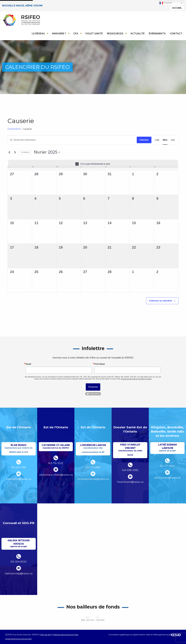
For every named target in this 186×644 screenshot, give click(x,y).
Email (28, 364)
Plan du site (46, 635)
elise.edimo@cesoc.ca (19, 479)
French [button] (166, 3)
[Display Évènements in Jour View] (173, 140)
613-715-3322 (56, 463)
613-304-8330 (19, 562)
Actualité (138, 34)
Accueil (177, 8)
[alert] (93, 164)
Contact (176, 34)
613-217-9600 (167, 466)
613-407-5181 (19, 467)
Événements (157, 34)
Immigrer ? (59, 34)
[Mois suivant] (15, 152)
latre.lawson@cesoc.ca (167, 478)
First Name (100, 364)
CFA (76, 34)
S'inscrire (93, 387)
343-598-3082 (130, 470)
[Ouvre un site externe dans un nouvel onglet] (93, 619)
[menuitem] (39, 33)
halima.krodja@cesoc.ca (19, 573)
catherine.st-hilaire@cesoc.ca (56, 475)
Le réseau (38, 34)
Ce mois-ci (25, 152)
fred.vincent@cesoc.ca (130, 482)
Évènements (14, 129)
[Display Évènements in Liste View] (157, 140)
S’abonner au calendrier (161, 301)
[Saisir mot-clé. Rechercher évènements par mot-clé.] (72, 140)
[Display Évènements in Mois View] (165, 140)
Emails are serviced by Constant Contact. (136, 379)
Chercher (144, 140)
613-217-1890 (93, 467)
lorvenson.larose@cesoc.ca (93, 479)
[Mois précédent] (9, 152)
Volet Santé (94, 34)
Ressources (115, 34)
